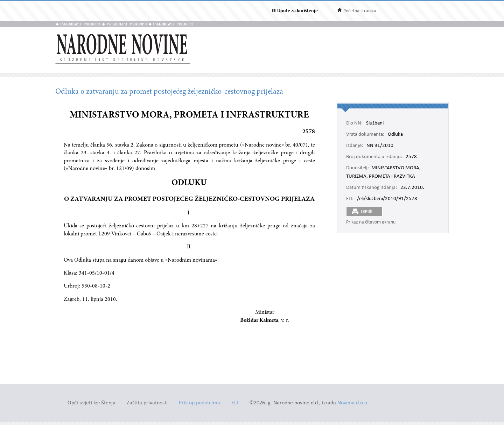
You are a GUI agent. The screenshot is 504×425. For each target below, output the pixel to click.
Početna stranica (360, 11)
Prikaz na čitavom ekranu (371, 222)
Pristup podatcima (199, 403)
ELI (235, 403)
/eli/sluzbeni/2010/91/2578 (387, 199)
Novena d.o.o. (353, 403)
